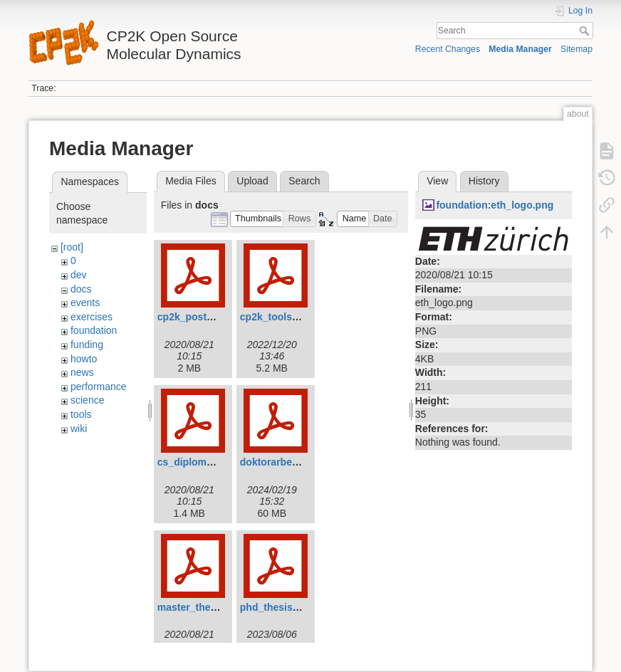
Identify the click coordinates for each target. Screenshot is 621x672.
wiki (79, 429)
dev (79, 275)
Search (586, 31)
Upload (252, 181)
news (82, 372)
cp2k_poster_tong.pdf (209, 317)
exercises (92, 317)
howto (84, 359)
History (484, 181)
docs (81, 289)
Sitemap (576, 49)
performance (99, 387)
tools (81, 414)
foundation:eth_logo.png (495, 205)
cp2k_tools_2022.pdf (289, 317)
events (85, 303)
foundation (94, 330)
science (87, 400)
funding (87, 345)
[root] (72, 247)
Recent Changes (448, 49)
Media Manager (520, 49)
